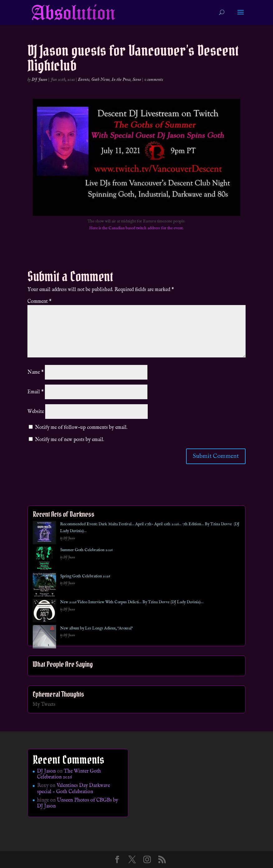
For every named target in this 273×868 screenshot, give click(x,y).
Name (36, 372)
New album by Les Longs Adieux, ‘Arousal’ (96, 628)
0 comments (154, 80)
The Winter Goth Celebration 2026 (69, 774)
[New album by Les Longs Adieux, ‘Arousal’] (44, 638)
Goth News (101, 80)
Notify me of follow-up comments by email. (81, 428)
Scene (137, 80)
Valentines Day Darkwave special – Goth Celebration (74, 789)
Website (36, 412)
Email (36, 392)
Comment (39, 302)
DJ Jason (39, 80)
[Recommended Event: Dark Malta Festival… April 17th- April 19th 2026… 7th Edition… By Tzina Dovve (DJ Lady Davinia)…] (44, 534)
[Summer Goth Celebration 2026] (44, 560)
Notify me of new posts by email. (69, 440)
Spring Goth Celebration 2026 (85, 576)
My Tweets (44, 705)
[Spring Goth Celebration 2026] (44, 586)
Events (84, 80)
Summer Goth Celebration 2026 (86, 550)
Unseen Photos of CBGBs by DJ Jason (78, 803)
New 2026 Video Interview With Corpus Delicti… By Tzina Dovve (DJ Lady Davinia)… (132, 602)
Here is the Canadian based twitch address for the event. (136, 228)
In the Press (121, 80)
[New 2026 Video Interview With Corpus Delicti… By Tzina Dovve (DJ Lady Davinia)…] (44, 612)
